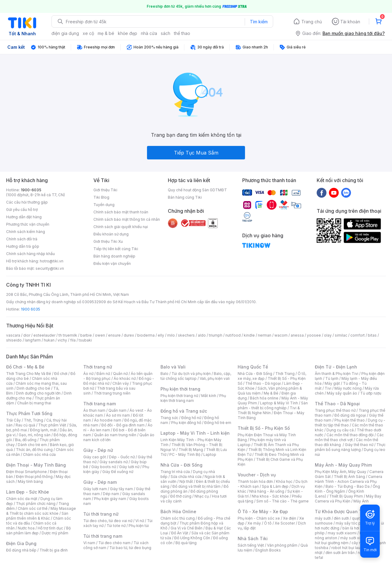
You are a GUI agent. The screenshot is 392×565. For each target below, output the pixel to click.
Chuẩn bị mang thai (34, 403)
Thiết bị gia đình (54, 550)
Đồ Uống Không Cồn (192, 538)
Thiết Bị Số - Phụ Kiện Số (264, 428)
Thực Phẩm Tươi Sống (29, 413)
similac (341, 335)
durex (129, 335)
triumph (216, 335)
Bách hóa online (264, 398)
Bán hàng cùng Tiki (185, 197)
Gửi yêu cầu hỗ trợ (22, 210)
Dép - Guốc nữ (122, 457)
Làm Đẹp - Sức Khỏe (28, 492)
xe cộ (88, 33)
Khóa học (284, 481)
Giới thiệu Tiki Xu (108, 241)
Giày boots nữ (104, 467)
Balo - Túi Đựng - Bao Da (348, 486)
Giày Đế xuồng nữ (118, 472)
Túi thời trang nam (103, 536)
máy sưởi (323, 518)
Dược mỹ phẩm (55, 533)
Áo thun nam (94, 410)
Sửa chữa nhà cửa (186, 477)
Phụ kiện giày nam (110, 499)
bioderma (146, 335)
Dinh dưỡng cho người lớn (38, 393)
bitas (372, 335)
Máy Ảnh (361, 501)
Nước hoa (26, 528)
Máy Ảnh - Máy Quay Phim (343, 465)
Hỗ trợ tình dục (50, 528)
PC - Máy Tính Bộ (185, 454)
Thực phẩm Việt (52, 425)
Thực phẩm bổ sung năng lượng (350, 447)
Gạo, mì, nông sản (35, 435)
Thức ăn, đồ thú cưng (34, 450)
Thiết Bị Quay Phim (346, 496)
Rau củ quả (25, 425)
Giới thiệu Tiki (105, 190)
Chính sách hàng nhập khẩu (30, 254)
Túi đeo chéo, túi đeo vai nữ (108, 521)
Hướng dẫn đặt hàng (24, 217)
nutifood (233, 335)
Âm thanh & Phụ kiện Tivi (337, 374)
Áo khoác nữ (125, 378)
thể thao (182, 33)
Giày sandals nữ (114, 462)
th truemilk (68, 335)
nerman (265, 335)
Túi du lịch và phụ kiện (191, 374)
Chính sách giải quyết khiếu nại (121, 227)
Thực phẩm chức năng (36, 504)
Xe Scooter (285, 523)
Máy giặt (332, 383)
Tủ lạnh (332, 378)
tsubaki (85, 340)
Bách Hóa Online (178, 512)
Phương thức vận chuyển (28, 224)
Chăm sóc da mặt (22, 499)
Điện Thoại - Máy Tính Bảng (36, 465)
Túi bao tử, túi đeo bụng (130, 548)
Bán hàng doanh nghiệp (114, 256)
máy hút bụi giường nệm (347, 540)
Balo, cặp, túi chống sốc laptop (196, 376)
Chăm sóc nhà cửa (39, 454)
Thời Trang (285, 374)
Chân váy (121, 383)
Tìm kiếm (259, 22)
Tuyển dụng (104, 205)
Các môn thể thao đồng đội (350, 435)
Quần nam (117, 410)
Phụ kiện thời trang (180, 389)
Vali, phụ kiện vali (215, 378)
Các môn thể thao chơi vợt (349, 437)
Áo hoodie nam (108, 420)
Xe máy (254, 523)
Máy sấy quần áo (342, 393)
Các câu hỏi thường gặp (27, 202)
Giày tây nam (121, 489)
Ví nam (89, 543)
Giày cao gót (95, 457)
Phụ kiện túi (139, 526)
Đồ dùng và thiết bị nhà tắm (196, 486)
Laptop (210, 454)
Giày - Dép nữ (98, 450)
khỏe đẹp (128, 33)
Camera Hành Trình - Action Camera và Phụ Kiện (349, 481)
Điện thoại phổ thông (34, 477)
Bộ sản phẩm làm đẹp (38, 531)
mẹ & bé (106, 33)
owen (100, 335)
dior (27, 335)
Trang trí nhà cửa (175, 472)
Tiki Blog (101, 197)
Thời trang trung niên (112, 393)
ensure (114, 335)
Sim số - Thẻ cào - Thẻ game (283, 501)
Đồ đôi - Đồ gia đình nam (123, 425)
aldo (202, 335)
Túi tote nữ (116, 526)
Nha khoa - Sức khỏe (270, 496)
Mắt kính (209, 396)
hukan (49, 340)
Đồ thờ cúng (181, 496)
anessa (297, 335)
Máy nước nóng (348, 388)
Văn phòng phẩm (282, 545)
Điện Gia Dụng (21, 543)
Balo (164, 374)
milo (171, 335)
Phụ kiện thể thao (350, 420)
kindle (249, 335)
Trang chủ (312, 22)
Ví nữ (140, 521)
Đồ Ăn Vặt (180, 533)
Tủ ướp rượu (371, 393)
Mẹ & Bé (271, 393)
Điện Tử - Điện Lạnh (336, 367)
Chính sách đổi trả (22, 239)
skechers (186, 335)
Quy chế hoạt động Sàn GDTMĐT (197, 190)
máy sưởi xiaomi (355, 538)
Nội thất (186, 481)
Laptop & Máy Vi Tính (279, 403)
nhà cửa (149, 33)
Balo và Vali (173, 367)
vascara (13, 335)
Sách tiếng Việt (251, 545)
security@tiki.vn (50, 268)
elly (161, 335)
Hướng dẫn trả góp (23, 246)
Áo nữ (88, 374)
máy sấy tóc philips (353, 523)
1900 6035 (30, 309)
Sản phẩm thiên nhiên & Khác (37, 516)
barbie (86, 335)
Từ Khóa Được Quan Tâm (341, 512)
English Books (268, 550)
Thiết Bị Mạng (191, 450)
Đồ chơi (61, 374)
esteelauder (44, 335)
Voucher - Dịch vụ (257, 475)
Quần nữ (120, 374)
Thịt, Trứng (34, 420)
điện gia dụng (65, 33)
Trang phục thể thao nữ (335, 410)
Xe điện (290, 518)
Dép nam (111, 494)
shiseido (14, 340)
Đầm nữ (103, 374)
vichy (62, 340)
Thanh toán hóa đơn (255, 481)
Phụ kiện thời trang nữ (179, 396)
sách (166, 33)
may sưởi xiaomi (342, 533)
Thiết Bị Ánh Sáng (349, 477)
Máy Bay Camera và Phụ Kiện (348, 499)
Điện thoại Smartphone (26, 472)
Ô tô (268, 523)
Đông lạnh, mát (43, 430)
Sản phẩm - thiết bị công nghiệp (273, 405)
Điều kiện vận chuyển (112, 263)
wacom (281, 335)
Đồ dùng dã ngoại (350, 415)
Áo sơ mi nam (118, 415)
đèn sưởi (341, 518)
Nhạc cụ (202, 496)
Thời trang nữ (98, 367)
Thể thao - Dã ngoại (263, 383)
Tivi (328, 388)
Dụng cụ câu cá (340, 430)
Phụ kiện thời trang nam (193, 398)
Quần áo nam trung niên (115, 435)
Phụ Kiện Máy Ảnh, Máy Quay (341, 472)
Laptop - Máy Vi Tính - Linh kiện (195, 433)
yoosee (314, 335)
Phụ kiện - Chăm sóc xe (259, 518)
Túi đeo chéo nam (114, 543)
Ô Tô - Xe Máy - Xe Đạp (263, 512)
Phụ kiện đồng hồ (186, 423)
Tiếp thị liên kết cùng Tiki (116, 249)
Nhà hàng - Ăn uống (267, 491)
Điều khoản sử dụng (111, 234)
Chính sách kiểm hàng (26, 232)
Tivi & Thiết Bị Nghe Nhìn (269, 410)
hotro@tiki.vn (52, 261)
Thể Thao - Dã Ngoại (337, 404)
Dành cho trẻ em (32, 445)
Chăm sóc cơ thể (33, 508)
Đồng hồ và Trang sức (184, 411)
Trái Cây (13, 420)
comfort (358, 335)
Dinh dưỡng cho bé (33, 388)
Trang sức (169, 418)
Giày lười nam (95, 489)
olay (328, 335)
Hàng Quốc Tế (253, 367)
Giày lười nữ (129, 467)
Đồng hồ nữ (191, 418)
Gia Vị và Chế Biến (187, 528)
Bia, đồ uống (26, 440)
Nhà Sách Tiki (253, 538)
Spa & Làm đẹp (275, 486)
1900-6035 (31, 190)
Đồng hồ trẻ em (218, 423)
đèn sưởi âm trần (340, 553)
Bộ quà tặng (186, 543)
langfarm (33, 340)
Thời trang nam (100, 404)
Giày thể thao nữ (359, 445)
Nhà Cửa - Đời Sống (181, 465)
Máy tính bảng (30, 481)
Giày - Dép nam (100, 482)
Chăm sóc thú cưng (178, 518)
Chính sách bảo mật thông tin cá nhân (127, 219)
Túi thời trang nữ (101, 514)
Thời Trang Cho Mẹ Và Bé (29, 374)
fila (73, 340)
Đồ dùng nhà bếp (21, 550)
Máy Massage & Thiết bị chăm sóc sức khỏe (41, 511)
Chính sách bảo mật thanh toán (121, 212)
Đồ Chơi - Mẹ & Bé (25, 367)
